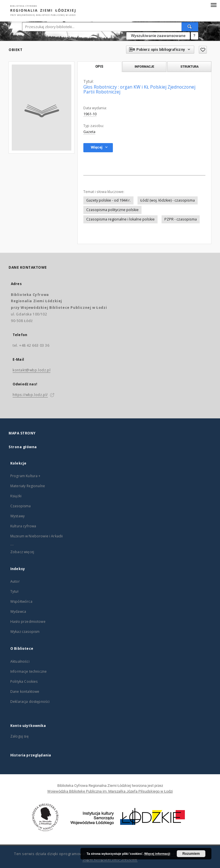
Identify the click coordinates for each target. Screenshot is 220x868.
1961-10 (90, 114)
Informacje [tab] (144, 67)
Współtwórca (21, 601)
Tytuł (14, 591)
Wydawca (18, 611)
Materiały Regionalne (28, 486)
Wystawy (17, 516)
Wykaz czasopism (25, 632)
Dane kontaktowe (25, 692)
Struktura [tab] (189, 67)
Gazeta (89, 132)
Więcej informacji (157, 854)
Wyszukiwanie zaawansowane (158, 36)
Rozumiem (191, 854)
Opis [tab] (99, 67)
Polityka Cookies (24, 681)
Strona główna (23, 447)
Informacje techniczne (29, 671)
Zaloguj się (19, 736)
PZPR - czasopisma (181, 219)
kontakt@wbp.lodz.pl (32, 370)
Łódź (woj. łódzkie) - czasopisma (168, 200)
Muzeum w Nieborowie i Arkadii (37, 536)
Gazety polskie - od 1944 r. (108, 200)
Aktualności (20, 661)
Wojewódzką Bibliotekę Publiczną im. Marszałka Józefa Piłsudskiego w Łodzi (110, 791)
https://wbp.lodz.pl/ (30, 395)
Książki (16, 496)
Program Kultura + (25, 476)
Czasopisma (21, 506)
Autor (15, 581)
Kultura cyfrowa (23, 526)
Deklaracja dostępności (30, 702)
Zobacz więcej (22, 552)
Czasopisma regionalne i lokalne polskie (120, 219)
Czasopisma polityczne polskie (112, 210)
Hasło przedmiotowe (28, 622)
